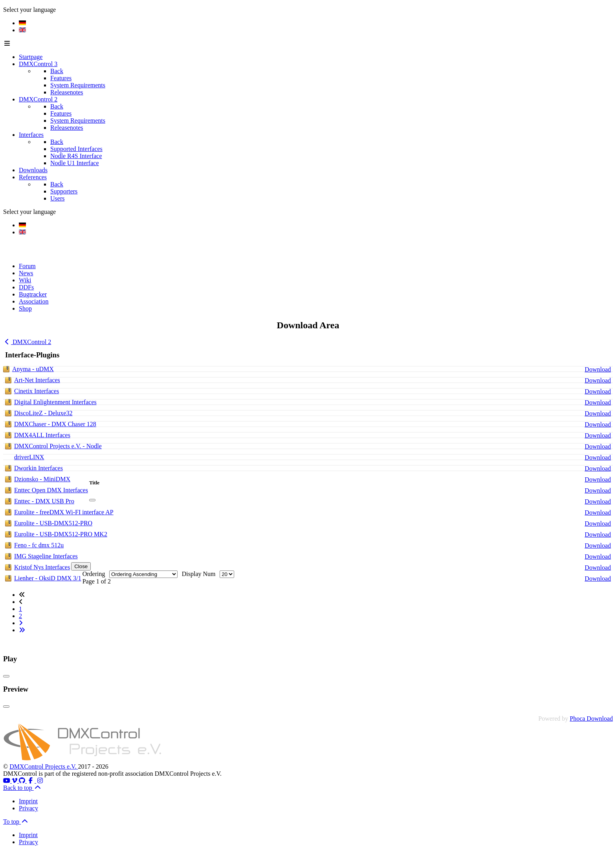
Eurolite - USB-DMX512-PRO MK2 (61, 534)
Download (598, 369)
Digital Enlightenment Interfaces (55, 402)
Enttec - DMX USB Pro (44, 501)
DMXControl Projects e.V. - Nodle (58, 446)
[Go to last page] (22, 630)
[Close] (92, 500)
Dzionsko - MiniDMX (42, 479)
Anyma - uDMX (33, 369)
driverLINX (29, 457)
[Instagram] (40, 781)
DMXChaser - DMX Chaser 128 (55, 424)
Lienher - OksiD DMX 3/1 (48, 578)
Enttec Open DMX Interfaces (51, 490)
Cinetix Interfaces (37, 391)
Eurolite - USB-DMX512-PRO (53, 523)
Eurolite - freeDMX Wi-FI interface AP (64, 512)
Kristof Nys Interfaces (42, 567)
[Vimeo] (15, 781)
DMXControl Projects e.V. (44, 766)
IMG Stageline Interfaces (46, 556)
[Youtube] (7, 781)
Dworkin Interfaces (38, 468)
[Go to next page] (21, 623)
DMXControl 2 (27, 342)
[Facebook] (31, 781)
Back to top (22, 788)
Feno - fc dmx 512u (39, 545)
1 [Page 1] (20, 609)
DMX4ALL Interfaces (42, 435)
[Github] (23, 781)
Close (81, 566)
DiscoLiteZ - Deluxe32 (43, 413)
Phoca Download (591, 719)
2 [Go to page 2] (20, 616)
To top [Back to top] (16, 822)
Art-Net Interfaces (37, 380)
